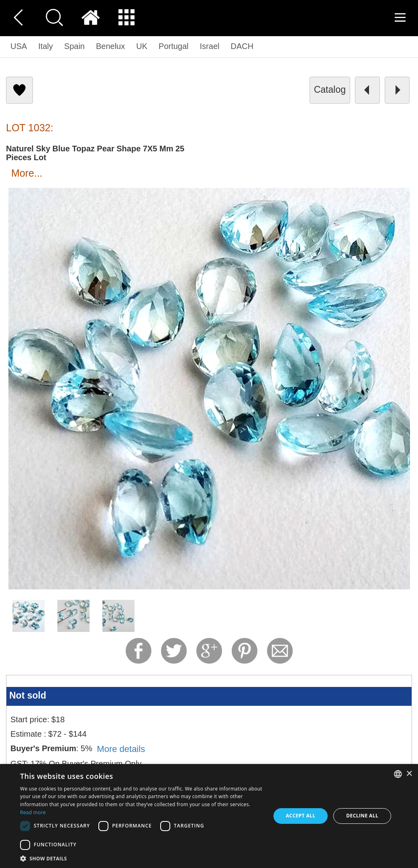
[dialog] (209, 816)
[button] (142, 858)
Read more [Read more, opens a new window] (33, 812)
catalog (330, 90)
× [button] (409, 774)
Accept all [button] (301, 816)
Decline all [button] (362, 816)
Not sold (28, 695)
